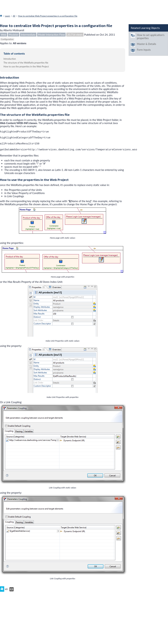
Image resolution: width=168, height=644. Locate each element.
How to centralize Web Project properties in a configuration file (48, 16)
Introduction (10, 59)
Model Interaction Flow (51, 35)
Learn (8, 16)
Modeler (14, 35)
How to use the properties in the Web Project (26, 66)
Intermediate (28, 35)
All (14, 16)
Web (4, 35)
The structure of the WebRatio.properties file (26, 63)
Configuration (7, 39)
